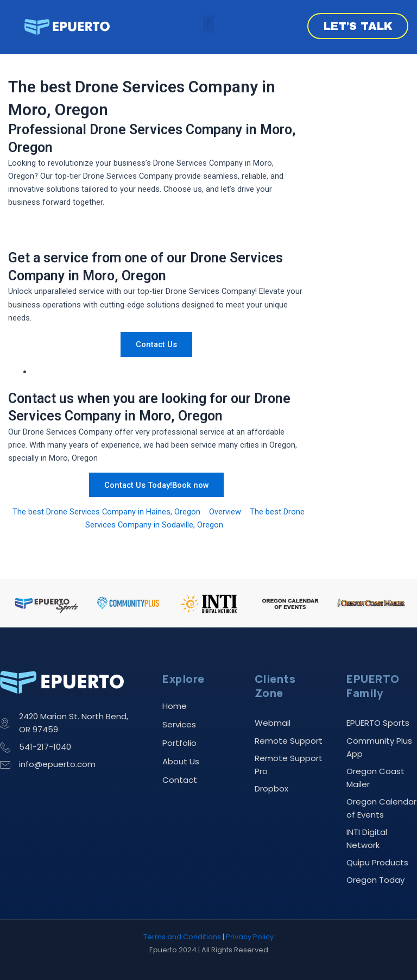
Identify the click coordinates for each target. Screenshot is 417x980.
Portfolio (179, 743)
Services (179, 724)
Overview (225, 512)
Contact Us (156, 344)
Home (175, 706)
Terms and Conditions (182, 937)
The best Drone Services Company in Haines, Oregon (106, 512)
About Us (181, 761)
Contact (180, 780)
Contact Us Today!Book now (157, 485)
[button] (208, 24)
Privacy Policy (250, 937)
